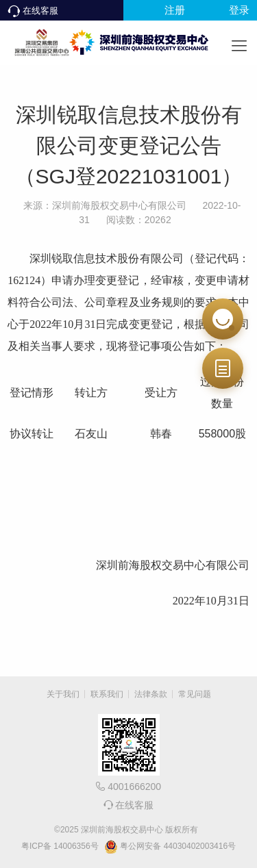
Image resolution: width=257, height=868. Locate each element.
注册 (175, 10)
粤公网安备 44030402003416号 (170, 847)
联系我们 (107, 694)
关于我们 (63, 694)
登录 (239, 10)
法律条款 (151, 694)
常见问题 (195, 694)
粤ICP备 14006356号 (60, 846)
